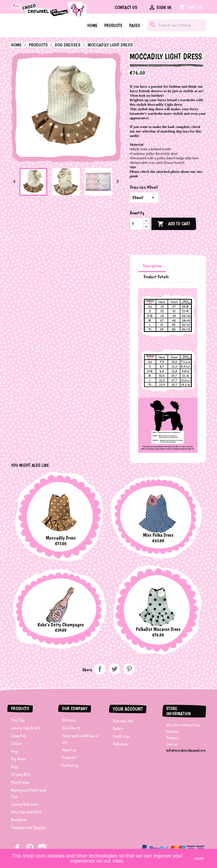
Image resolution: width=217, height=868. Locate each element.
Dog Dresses (20, 782)
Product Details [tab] (156, 277)
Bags (15, 751)
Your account (128, 709)
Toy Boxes (19, 759)
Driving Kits (21, 774)
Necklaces (19, 820)
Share (100, 669)
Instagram (42, 848)
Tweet (114, 669)
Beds (15, 767)
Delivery (69, 720)
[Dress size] (144, 198)
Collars (17, 743)
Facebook (17, 848)
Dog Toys (18, 720)
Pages (135, 26)
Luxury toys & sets (26, 728)
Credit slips (121, 736)
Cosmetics (19, 736)
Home (92, 26)
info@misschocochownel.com (186, 750)
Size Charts (71, 728)
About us (69, 750)
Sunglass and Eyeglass (29, 827)
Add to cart (174, 224)
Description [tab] (152, 266)
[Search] (177, 25)
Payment (69, 757)
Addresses (121, 744)
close (199, 858)
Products (113, 26)
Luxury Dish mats (25, 804)
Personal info (123, 721)
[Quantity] (136, 224)
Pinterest (129, 669)
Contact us (126, 7)
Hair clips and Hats (26, 812)
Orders (118, 728)
